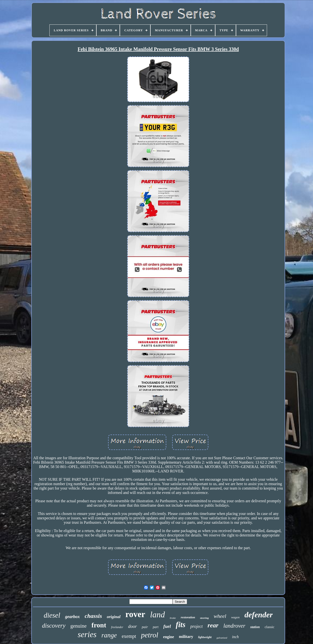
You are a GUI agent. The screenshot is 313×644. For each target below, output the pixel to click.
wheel (220, 616)
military (186, 637)
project (196, 626)
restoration (188, 617)
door (133, 626)
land (157, 615)
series (87, 634)
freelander (117, 627)
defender (259, 615)
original (114, 617)
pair (145, 627)
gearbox (72, 617)
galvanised (222, 638)
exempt (129, 636)
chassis (93, 616)
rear (213, 625)
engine (168, 637)
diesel (52, 615)
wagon (235, 617)
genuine (78, 626)
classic (269, 627)
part (156, 627)
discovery (54, 626)
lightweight (205, 637)
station (255, 627)
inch (235, 637)
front (99, 625)
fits (181, 625)
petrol (150, 635)
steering (204, 618)
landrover (234, 626)
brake (173, 618)
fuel (167, 626)
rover (135, 614)
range (109, 635)
